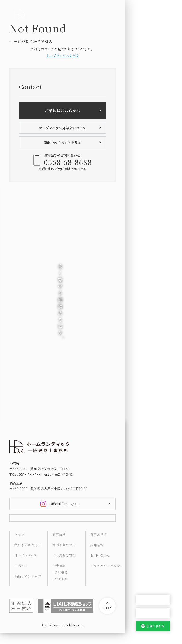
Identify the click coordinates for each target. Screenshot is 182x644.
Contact (143, 576)
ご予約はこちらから (63, 111)
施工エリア (99, 546)
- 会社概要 (60, 584)
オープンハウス (153, 600)
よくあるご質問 (64, 567)
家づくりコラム (64, 556)
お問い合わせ (156, 626)
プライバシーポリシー (107, 577)
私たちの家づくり (28, 556)
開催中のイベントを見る (63, 143)
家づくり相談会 (153, 613)
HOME (141, 496)
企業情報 (59, 577)
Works (142, 530)
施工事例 (59, 546)
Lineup (142, 519)
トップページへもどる (63, 56)
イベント (21, 577)
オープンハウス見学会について (63, 128)
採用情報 (97, 556)
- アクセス (60, 590)
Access (142, 564)
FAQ (140, 553)
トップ (19, 546)
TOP (107, 619)
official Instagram (65, 504)
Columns (144, 542)
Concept (143, 507)
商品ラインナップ (28, 588)
